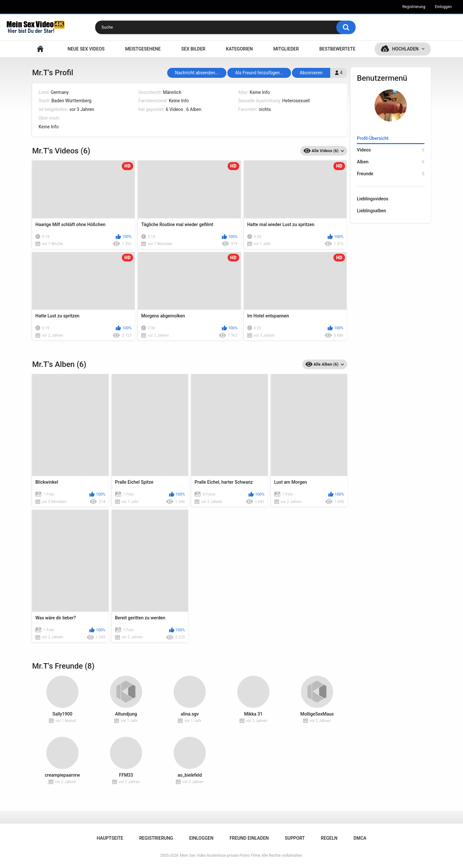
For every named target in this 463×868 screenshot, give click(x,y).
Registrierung (414, 7)
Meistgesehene (143, 49)
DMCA (360, 838)
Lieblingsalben (372, 211)
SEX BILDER (193, 49)
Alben (391, 162)
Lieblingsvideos (373, 199)
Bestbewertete (337, 49)
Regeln (329, 838)
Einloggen (443, 7)
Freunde (391, 174)
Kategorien (240, 49)
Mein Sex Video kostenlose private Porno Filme (220, 855)
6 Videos (174, 109)
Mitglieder (286, 49)
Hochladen (405, 49)
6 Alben (194, 109)
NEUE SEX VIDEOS (86, 49)
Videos (391, 150)
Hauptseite (40, 49)
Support (295, 838)
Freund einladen (249, 838)
